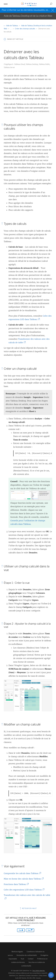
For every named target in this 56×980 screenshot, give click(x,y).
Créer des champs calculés (25, 29)
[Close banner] (53, 10)
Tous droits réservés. (39, 971)
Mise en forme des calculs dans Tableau (23, 879)
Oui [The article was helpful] (21, 930)
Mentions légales (17, 952)
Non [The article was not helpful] (30, 930)
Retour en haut (28, 908)
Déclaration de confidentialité (27, 955)
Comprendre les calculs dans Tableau (22, 873)
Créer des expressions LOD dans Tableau (23, 890)
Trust (22, 959)
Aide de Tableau (11, 26)
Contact (31, 959)
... (11, 29)
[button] (6, 4)
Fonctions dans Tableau (15, 884)
